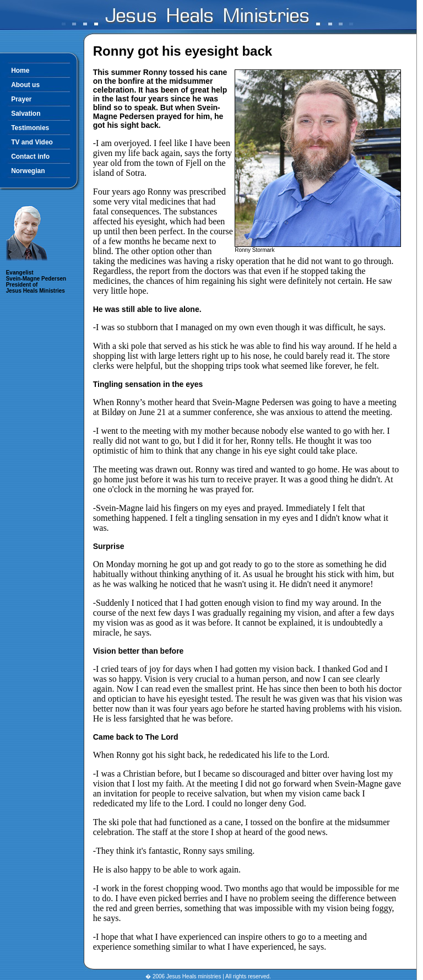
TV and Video (32, 142)
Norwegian (28, 171)
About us (25, 85)
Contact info (30, 157)
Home (20, 71)
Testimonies (30, 128)
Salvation (26, 114)
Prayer (21, 99)
